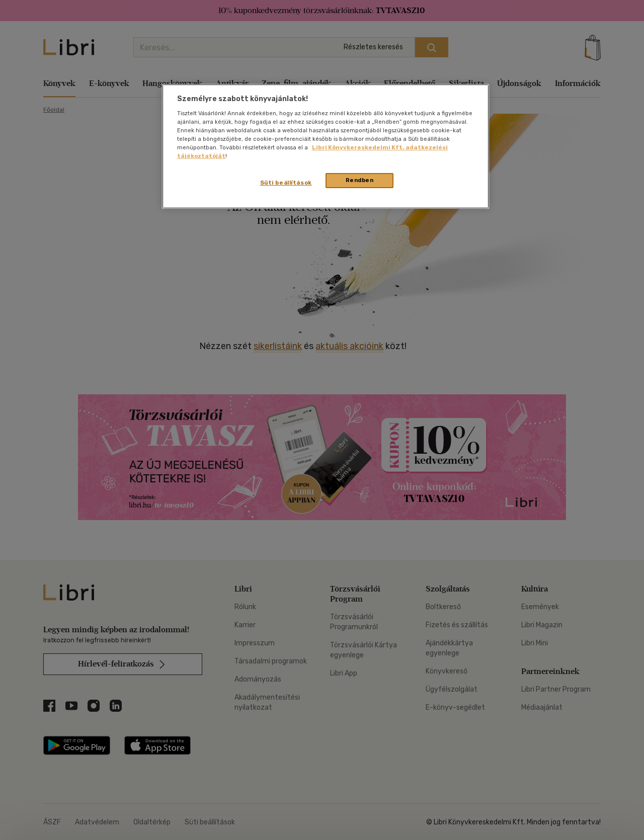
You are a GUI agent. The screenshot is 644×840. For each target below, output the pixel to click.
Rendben (360, 180)
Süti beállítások (286, 183)
